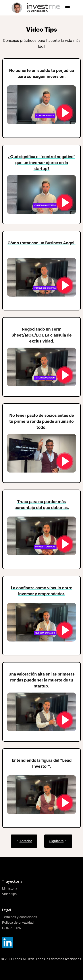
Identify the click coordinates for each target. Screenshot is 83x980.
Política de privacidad (18, 922)
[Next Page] (58, 841)
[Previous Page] (24, 841)
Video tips (9, 894)
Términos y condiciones (19, 917)
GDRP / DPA (11, 928)
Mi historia (10, 888)
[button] (68, 8)
